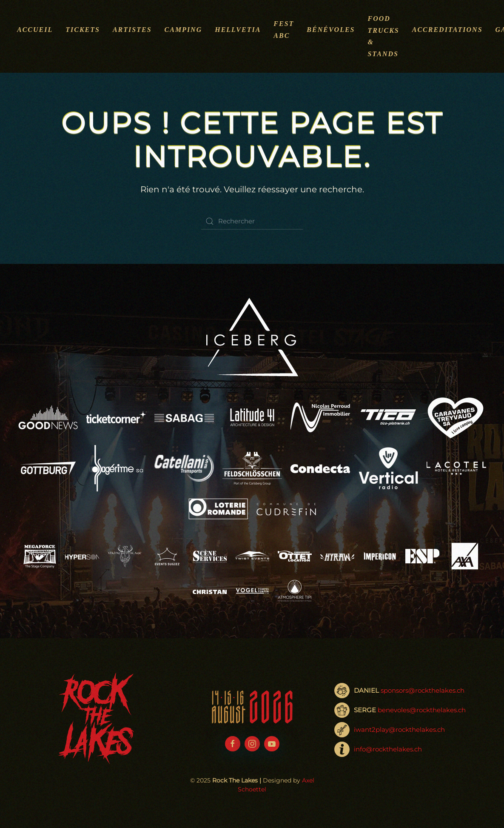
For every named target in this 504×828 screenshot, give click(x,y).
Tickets (83, 30)
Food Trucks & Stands (383, 36)
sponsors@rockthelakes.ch (423, 690)
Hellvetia (238, 30)
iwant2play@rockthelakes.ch (399, 729)
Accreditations (447, 30)
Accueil (35, 30)
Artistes (132, 30)
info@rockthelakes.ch (388, 749)
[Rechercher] (252, 221)
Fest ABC (284, 30)
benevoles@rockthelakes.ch (422, 710)
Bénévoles (331, 30)
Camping (184, 30)
